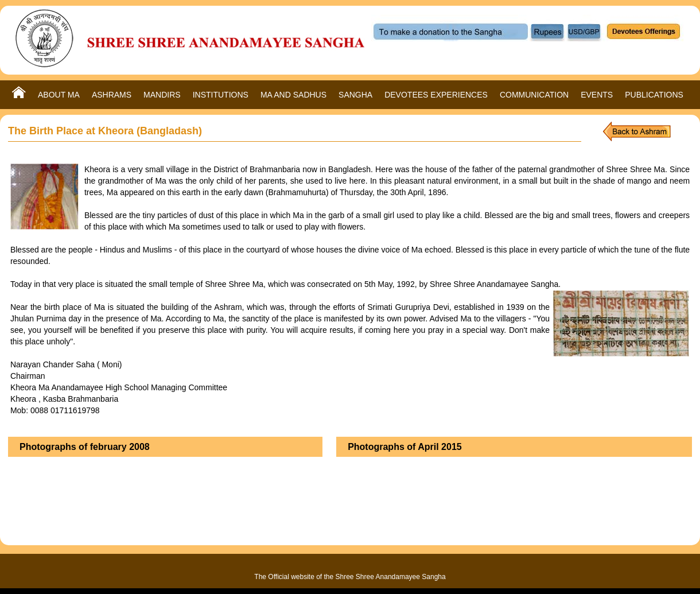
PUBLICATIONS (654, 95)
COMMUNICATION (534, 95)
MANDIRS (162, 95)
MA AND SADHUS (293, 95)
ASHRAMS (112, 95)
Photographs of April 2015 (405, 447)
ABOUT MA (59, 95)
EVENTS (597, 95)
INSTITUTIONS (221, 95)
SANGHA (355, 95)
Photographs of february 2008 (85, 447)
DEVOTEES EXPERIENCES (436, 95)
